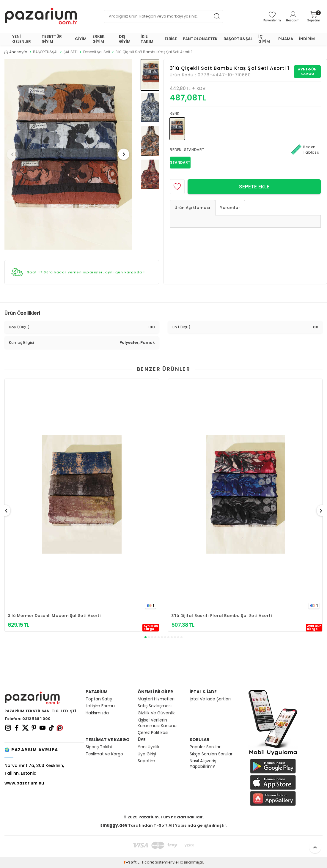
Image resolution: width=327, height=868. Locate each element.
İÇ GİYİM (264, 39)
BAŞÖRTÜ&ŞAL (238, 39)
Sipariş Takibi (99, 747)
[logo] (41, 16)
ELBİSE (171, 39)
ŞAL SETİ (71, 52)
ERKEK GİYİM (99, 39)
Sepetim (146, 761)
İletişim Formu (100, 706)
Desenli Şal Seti (97, 52)
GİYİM (81, 39)
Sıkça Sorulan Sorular (211, 754)
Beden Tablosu (305, 150)
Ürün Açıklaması (192, 208)
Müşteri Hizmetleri (156, 699)
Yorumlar (230, 208)
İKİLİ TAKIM (147, 39)
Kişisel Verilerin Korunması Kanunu (157, 723)
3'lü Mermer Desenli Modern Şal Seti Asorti (54, 616)
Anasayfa (16, 52)
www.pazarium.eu (24, 783)
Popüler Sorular (205, 747)
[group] (68, 154)
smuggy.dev (114, 825)
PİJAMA (286, 39)
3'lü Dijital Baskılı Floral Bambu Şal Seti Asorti (222, 616)
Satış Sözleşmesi (155, 706)
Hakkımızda (97, 713)
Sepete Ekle (254, 186)
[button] (15, 154)
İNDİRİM (307, 39)
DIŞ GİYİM (125, 39)
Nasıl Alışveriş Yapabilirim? (203, 764)
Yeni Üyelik (148, 747)
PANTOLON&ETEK (200, 39)
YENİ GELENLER (22, 39)
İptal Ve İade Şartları (210, 699)
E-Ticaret (146, 862)
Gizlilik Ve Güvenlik (156, 713)
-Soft (131, 862)
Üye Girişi (147, 754)
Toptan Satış (99, 699)
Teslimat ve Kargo (104, 754)
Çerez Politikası (153, 733)
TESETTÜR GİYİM (52, 39)
